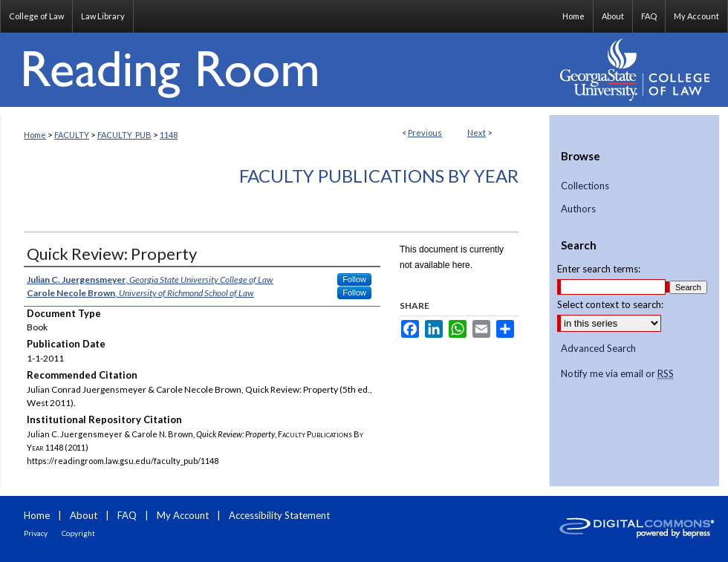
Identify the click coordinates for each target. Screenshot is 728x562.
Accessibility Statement (279, 515)
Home (35, 135)
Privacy (36, 533)
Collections (585, 186)
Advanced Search (598, 348)
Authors (578, 209)
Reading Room (275, 70)
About (84, 515)
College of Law (36, 16)
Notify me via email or (617, 374)
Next (477, 133)
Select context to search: (610, 304)
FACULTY (72, 135)
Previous (425, 133)
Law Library (103, 16)
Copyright (78, 533)
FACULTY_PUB (124, 135)
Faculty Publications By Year (379, 176)
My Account (183, 515)
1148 (169, 135)
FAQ (127, 515)
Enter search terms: (599, 269)
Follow (354, 279)
